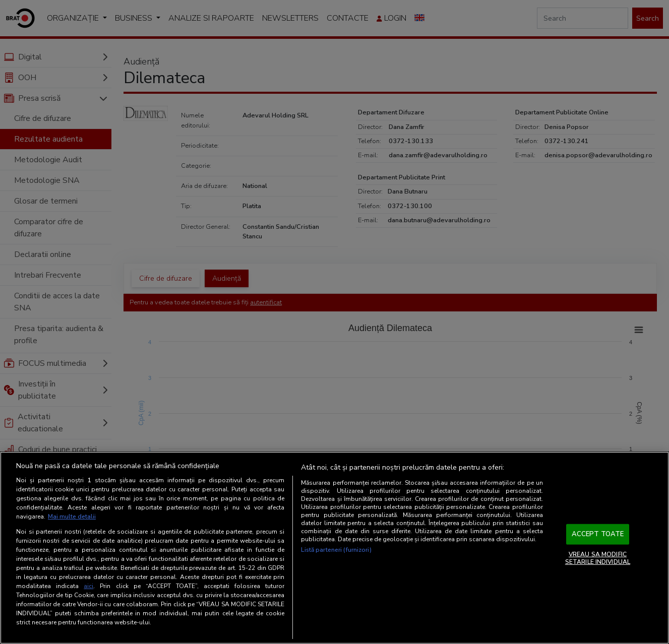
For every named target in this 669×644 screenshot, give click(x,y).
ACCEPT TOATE (598, 534)
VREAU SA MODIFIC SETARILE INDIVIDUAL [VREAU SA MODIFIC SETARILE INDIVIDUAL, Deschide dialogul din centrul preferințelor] (598, 558)
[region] (335, 548)
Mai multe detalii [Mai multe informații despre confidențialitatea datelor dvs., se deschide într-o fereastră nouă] (72, 517)
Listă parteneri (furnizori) (336, 550)
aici (88, 586)
